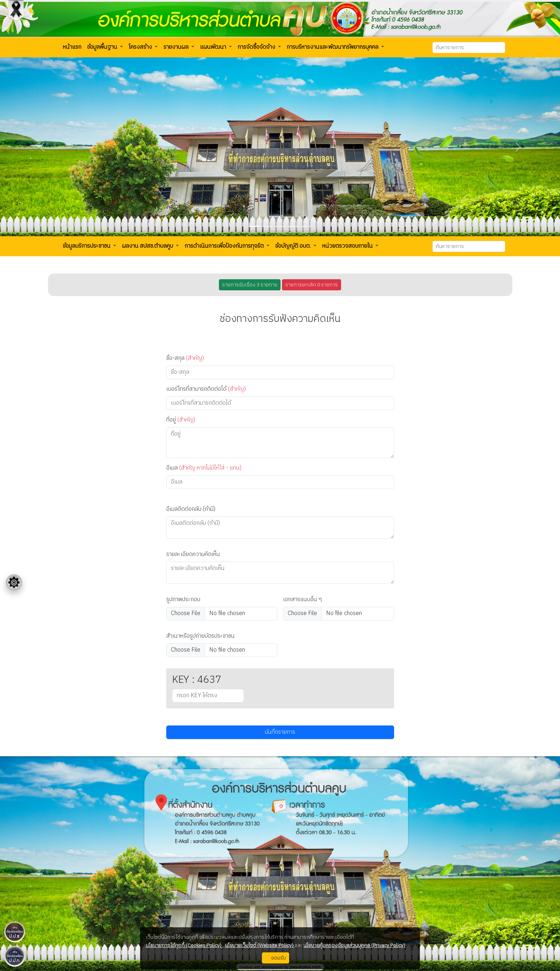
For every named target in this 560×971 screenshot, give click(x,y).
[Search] (469, 47)
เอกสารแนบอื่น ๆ (302, 600)
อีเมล (204, 468)
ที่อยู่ (181, 420)
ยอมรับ (276, 958)
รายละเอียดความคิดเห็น (193, 554)
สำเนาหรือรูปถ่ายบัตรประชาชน (200, 636)
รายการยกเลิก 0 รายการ (312, 285)
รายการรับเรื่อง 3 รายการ (250, 285)
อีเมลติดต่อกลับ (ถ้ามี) (191, 509)
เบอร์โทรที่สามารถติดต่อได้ (206, 389)
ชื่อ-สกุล (185, 358)
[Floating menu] (14, 582)
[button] (72, 47)
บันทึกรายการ (280, 732)
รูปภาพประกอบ (183, 600)
